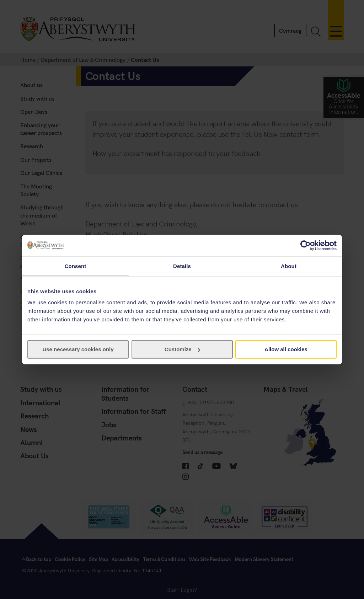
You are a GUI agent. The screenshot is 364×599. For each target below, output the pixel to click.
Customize (182, 349)
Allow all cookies (286, 349)
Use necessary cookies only (78, 349)
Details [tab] (182, 266)
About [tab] (289, 266)
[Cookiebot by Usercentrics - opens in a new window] (306, 245)
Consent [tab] (76, 266)
